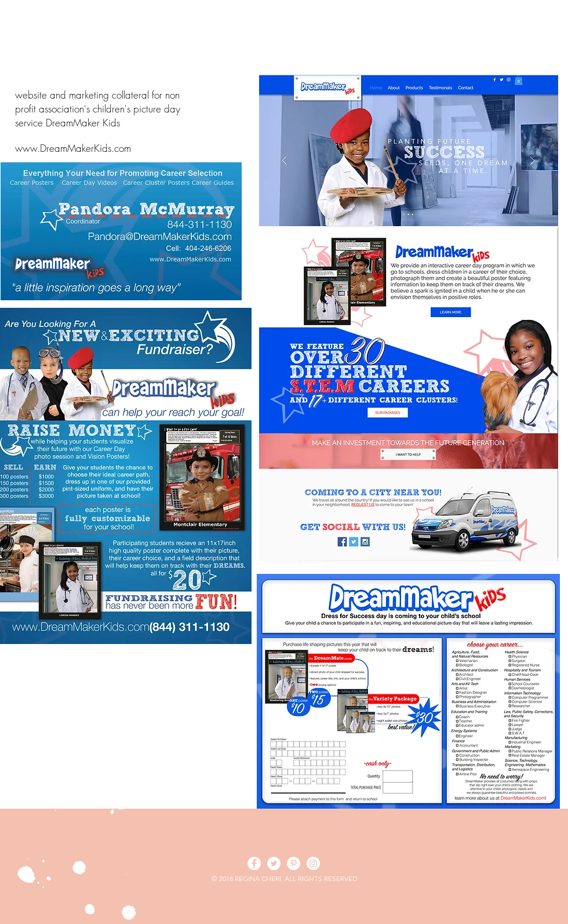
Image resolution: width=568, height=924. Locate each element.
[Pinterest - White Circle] (294, 863)
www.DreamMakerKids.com (73, 148)
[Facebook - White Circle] (254, 863)
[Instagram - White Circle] (313, 863)
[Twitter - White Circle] (274, 863)
